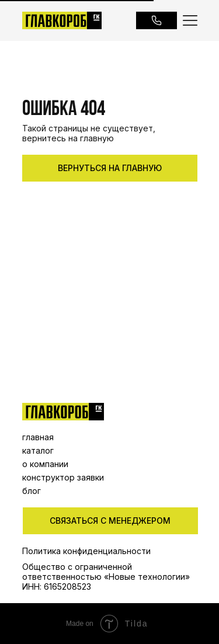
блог (32, 491)
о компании (45, 464)
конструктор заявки (63, 477)
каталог (38, 450)
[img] (63, 412)
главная (38, 437)
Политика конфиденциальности (86, 551)
